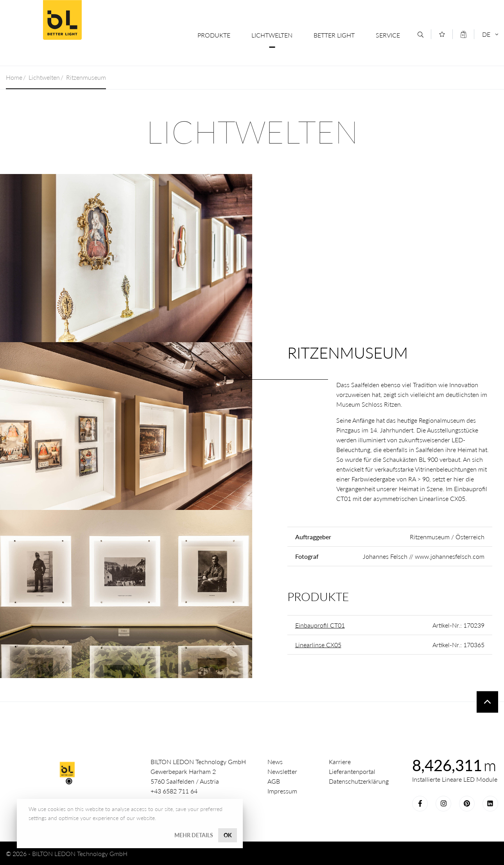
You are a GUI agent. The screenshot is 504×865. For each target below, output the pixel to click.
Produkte (214, 35)
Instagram (443, 804)
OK (228, 835)
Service (388, 35)
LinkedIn (490, 804)
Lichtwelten (272, 35)
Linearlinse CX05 (318, 645)
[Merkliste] (442, 34)
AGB (274, 781)
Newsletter (282, 771)
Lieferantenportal (352, 771)
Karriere (340, 762)
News (275, 762)
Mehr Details (194, 835)
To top (487, 702)
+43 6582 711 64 (174, 791)
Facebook (420, 804)
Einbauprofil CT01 (320, 625)
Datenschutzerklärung (359, 781)
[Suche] (421, 35)
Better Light (62, 20)
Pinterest (467, 804)
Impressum (282, 791)
